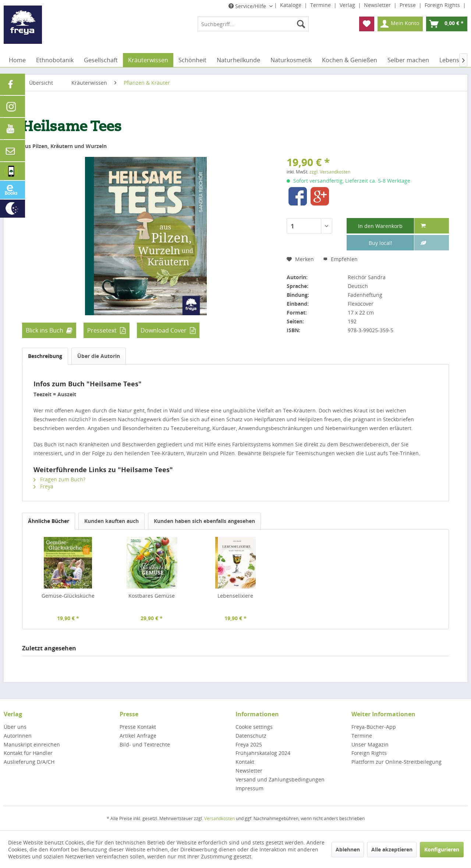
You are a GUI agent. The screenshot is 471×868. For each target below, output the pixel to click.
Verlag (348, 5)
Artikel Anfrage (138, 736)
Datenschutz (251, 736)
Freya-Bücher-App (374, 727)
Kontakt (245, 762)
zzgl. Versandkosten (330, 172)
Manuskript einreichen (32, 744)
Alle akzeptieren (392, 849)
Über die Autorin (99, 356)
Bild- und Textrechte (145, 744)
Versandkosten (219, 818)
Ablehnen (348, 849)
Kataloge (291, 5)
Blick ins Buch (45, 330)
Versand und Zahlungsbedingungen (280, 779)
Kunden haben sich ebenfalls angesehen (204, 521)
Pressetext (102, 330)
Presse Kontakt (138, 727)
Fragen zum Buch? (59, 479)
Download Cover (164, 330)
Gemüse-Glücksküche (68, 596)
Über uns (15, 727)
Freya (43, 486)
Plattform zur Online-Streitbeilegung (396, 762)
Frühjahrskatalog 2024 (263, 753)
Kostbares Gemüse (152, 596)
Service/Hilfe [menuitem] (248, 6)
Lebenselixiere (235, 596)
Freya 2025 (249, 744)
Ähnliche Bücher (49, 521)
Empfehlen (340, 259)
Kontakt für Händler (28, 753)
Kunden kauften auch (111, 521)
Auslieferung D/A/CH (29, 762)
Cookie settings (254, 727)
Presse (408, 5)
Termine (321, 5)
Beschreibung (45, 356)
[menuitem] (253, 24)
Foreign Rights (443, 5)
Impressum (249, 788)
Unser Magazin (370, 744)
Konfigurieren (442, 849)
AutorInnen (18, 736)
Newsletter (378, 5)
